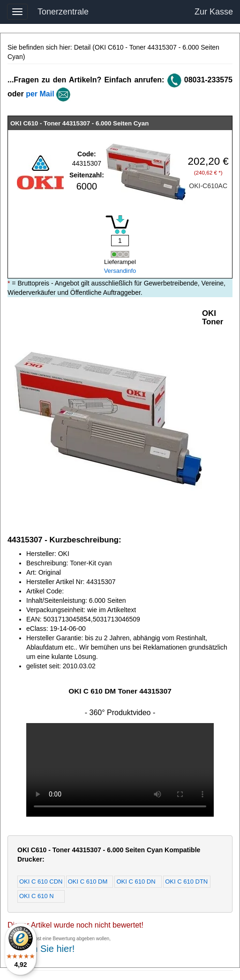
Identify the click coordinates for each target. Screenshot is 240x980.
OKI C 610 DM (88, 881)
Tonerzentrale (63, 12)
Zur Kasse (214, 12)
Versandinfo (120, 271)
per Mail (40, 94)
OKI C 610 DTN (186, 881)
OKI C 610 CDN (41, 881)
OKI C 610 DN (136, 881)
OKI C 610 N (37, 896)
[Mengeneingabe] (120, 241)
